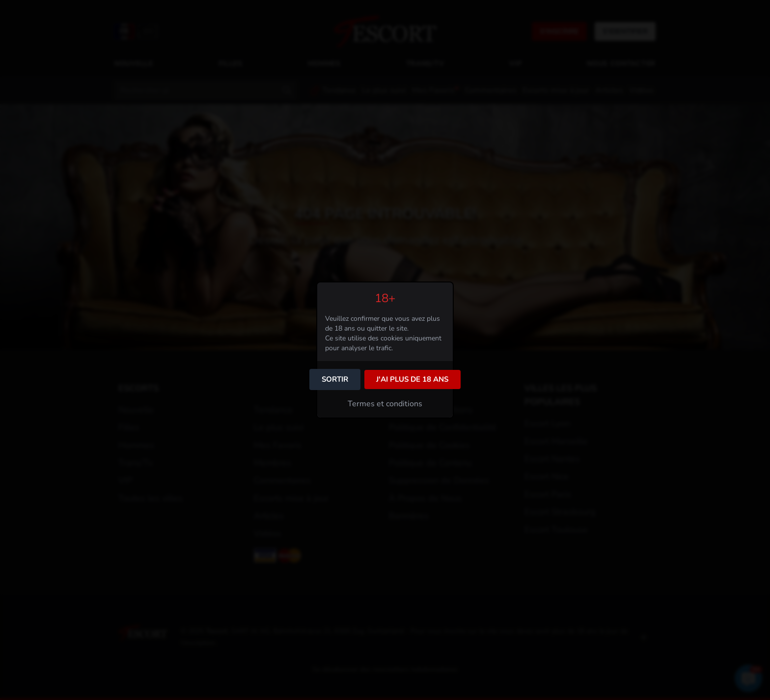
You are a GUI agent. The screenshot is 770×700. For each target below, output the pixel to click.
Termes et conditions (385, 404)
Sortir (335, 379)
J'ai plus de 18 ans (412, 379)
